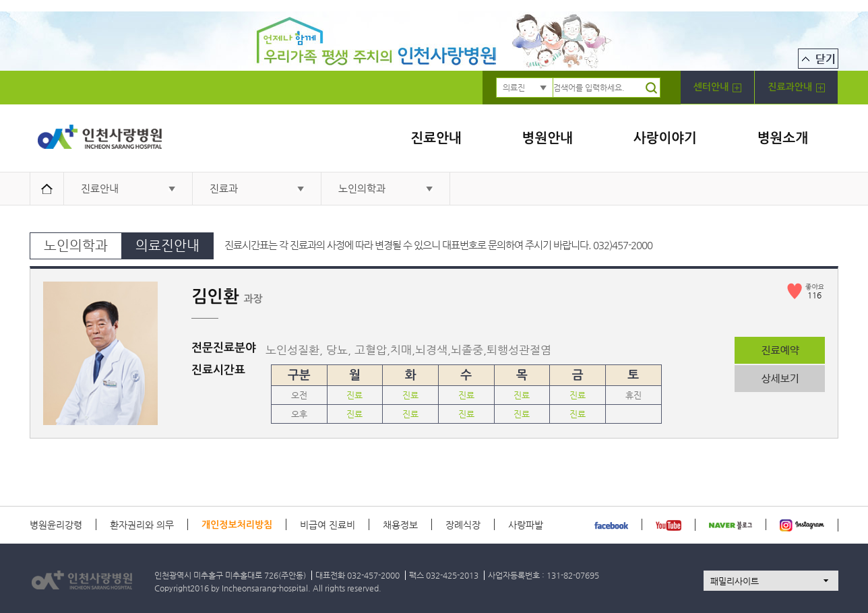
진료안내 (436, 138)
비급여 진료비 (328, 525)
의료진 (514, 88)
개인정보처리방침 (237, 525)
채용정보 (400, 525)
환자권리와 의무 (142, 525)
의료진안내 (167, 246)
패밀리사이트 (735, 581)
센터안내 (718, 87)
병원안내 (548, 138)
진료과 (224, 188)
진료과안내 (796, 87)
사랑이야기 (665, 138)
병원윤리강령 (56, 525)
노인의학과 (362, 188)
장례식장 (463, 525)
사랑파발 (526, 525)
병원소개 (783, 138)
